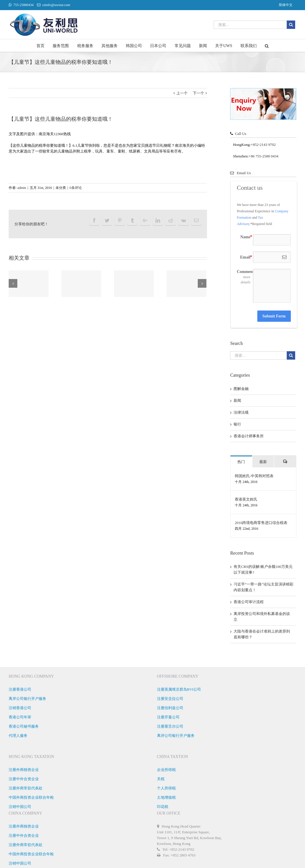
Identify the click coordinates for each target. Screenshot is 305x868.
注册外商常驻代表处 (26, 788)
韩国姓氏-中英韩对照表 (254, 476)
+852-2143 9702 (263, 145)
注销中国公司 (20, 807)
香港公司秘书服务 (24, 726)
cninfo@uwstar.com (56, 5)
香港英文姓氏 (246, 499)
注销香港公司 (20, 708)
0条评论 (76, 188)
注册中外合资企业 (24, 779)
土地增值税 (166, 797)
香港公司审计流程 (249, 602)
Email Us (241, 173)
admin (22, 188)
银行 (237, 424)
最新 (263, 462)
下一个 (198, 93)
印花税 (163, 807)
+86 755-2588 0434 (264, 156)
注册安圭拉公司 (170, 699)
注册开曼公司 (168, 717)
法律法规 (241, 412)
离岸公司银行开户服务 (27, 699)
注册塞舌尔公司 (170, 726)
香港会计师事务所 (249, 436)
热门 (241, 462)
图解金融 (241, 389)
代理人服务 (18, 736)
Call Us (241, 134)
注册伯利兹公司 (170, 708)
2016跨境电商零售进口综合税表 (261, 523)
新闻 (237, 400)
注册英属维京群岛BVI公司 (179, 689)
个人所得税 (166, 788)
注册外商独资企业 (24, 770)
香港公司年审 (20, 717)
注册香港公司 (20, 689)
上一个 (182, 93)
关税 (161, 779)
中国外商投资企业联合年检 (31, 797)
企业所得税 (166, 770)
